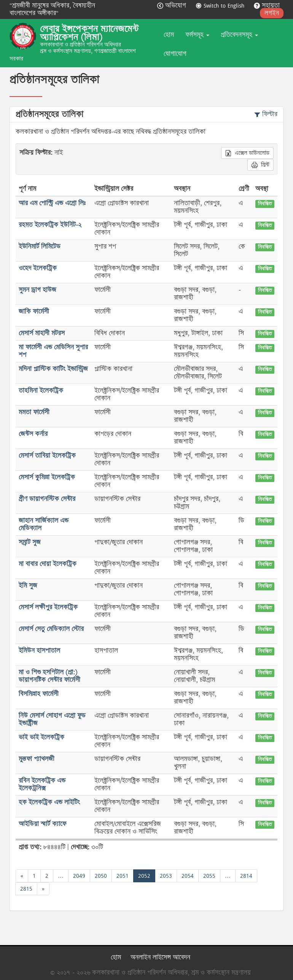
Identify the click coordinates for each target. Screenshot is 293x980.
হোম (169, 35)
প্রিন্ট (260, 165)
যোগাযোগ (175, 54)
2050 (101, 876)
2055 (209, 876)
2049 (79, 876)
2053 (166, 876)
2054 (188, 876)
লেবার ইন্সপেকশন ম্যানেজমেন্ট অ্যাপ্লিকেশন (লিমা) (89, 33)
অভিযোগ (173, 6)
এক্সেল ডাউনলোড (247, 153)
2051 (123, 876)
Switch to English (221, 6)
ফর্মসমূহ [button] (197, 35)
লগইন (272, 13)
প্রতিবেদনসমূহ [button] (239, 35)
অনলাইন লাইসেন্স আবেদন (160, 957)
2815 (26, 889)
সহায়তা (267, 6)
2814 (246, 876)
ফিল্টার (266, 114)
